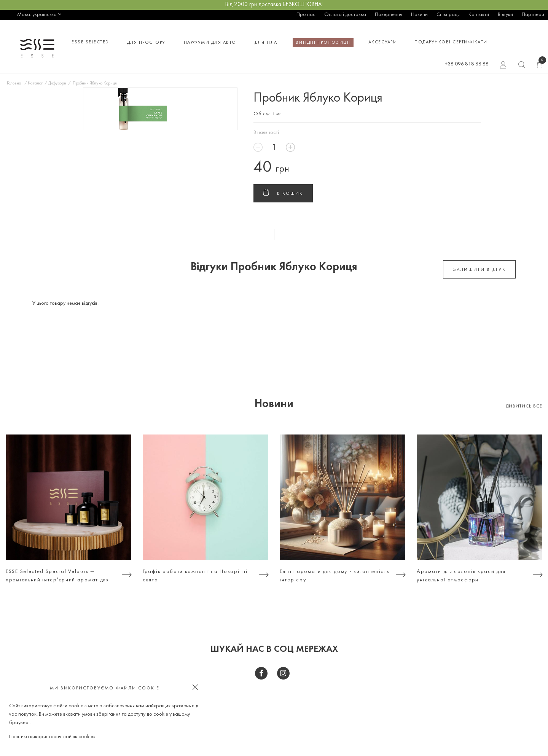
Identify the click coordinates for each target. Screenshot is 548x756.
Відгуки (505, 15)
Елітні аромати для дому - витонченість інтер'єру (335, 576)
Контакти (479, 15)
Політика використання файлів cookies (52, 737)
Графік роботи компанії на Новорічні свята (195, 576)
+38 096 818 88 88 (467, 64)
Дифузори (57, 83)
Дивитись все (524, 406)
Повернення (389, 15)
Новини (419, 15)
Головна (14, 83)
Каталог (35, 83)
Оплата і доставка (345, 15)
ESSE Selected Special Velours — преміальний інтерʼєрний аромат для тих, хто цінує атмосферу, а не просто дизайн (60, 577)
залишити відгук (479, 270)
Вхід (503, 66)
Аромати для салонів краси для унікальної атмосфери (461, 576)
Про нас (306, 15)
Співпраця (448, 15)
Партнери (533, 15)
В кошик (283, 194)
